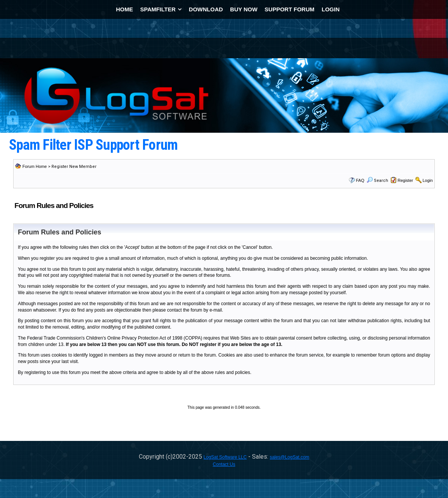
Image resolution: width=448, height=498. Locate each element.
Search (377, 181)
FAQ (360, 180)
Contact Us (224, 464)
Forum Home (34, 166)
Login (428, 180)
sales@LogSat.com (289, 457)
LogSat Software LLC (225, 457)
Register (405, 180)
